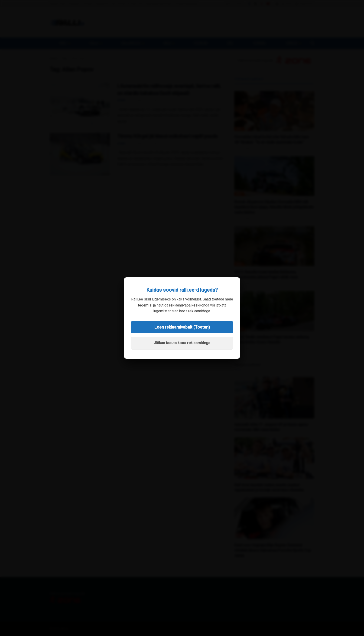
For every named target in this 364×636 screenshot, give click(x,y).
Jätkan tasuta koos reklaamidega (182, 343)
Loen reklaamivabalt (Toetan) (182, 327)
